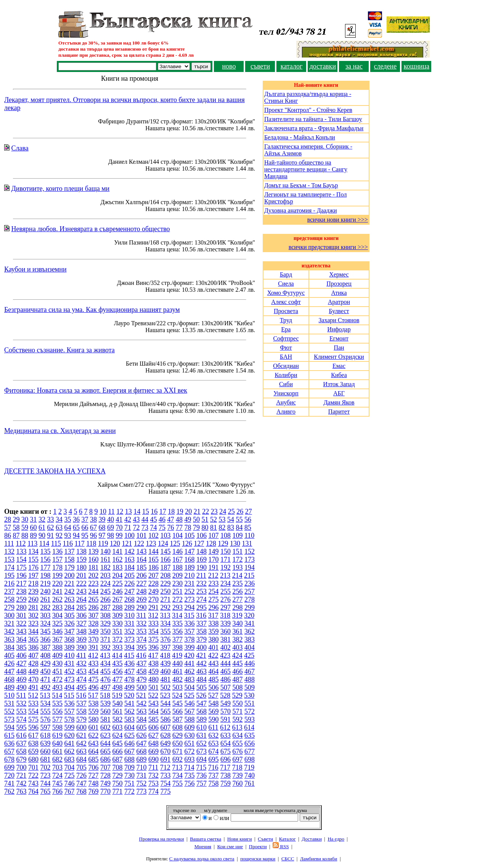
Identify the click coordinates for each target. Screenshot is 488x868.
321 (9, 623)
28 (8, 520)
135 (46, 551)
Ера (286, 329)
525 (189, 695)
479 (142, 679)
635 (250, 735)
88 (25, 536)
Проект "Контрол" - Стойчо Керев (308, 110)
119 (103, 543)
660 (46, 751)
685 (94, 759)
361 (238, 631)
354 (153, 631)
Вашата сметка (205, 839)
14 (137, 512)
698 (250, 759)
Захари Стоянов (339, 320)
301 (22, 615)
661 (57, 751)
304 (57, 615)
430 (57, 663)
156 (46, 559)
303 (46, 615)
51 (205, 520)
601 (94, 727)
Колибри (286, 375)
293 (177, 607)
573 (9, 719)
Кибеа (339, 375)
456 (118, 671)
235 (238, 583)
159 (81, 559)
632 (214, 735)
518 (105, 695)
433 (94, 663)
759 (226, 783)
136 (57, 551)
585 (153, 719)
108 (226, 536)
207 (153, 575)
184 (129, 567)
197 (33, 575)
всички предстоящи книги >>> (328, 247)
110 (249, 536)
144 (153, 551)
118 (91, 543)
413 (105, 655)
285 (81, 607)
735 (190, 775)
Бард (286, 274)
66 (85, 528)
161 (105, 559)
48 (179, 520)
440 (177, 663)
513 (45, 695)
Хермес (339, 274)
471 (46, 679)
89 (34, 536)
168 (190, 559)
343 (22, 631)
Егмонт (339, 338)
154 (22, 559)
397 (166, 647)
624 (118, 735)
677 (250, 751)
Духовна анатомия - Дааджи (301, 210)
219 (46, 583)
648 (153, 743)
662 (70, 751)
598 (57, 727)
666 (118, 751)
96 (93, 536)
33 (51, 520)
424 (237, 655)
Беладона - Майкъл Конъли (300, 137)
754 (166, 783)
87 (16, 536)
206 (142, 575)
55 (239, 520)
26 (240, 512)
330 (118, 623)
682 (57, 759)
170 (214, 559)
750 (118, 783)
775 (166, 791)
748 (94, 783)
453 (81, 671)
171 (226, 559)
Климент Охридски (339, 357)
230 (177, 583)
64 (68, 528)
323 (33, 623)
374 (142, 639)
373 (129, 639)
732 (153, 775)
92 (59, 536)
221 (70, 583)
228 (153, 583)
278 (250, 599)
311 (141, 615)
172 (238, 559)
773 (142, 791)
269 (142, 599)
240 (46, 591)
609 (190, 727)
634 (238, 735)
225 (118, 583)
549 (226, 703)
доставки (323, 66)
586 (166, 719)
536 (70, 703)
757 (201, 783)
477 (118, 679)
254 (214, 591)
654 (226, 743)
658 (22, 751)
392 (105, 647)
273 (190, 599)
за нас (354, 66)
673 (201, 751)
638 (33, 743)
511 (21, 695)
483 (190, 679)
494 (70, 687)
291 (153, 607)
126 (187, 543)
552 (9, 711)
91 (51, 536)
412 (93, 655)
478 (129, 679)
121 (127, 543)
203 (105, 575)
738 (226, 775)
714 (189, 767)
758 (214, 783)
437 (142, 663)
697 (238, 759)
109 (238, 536)
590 (214, 719)
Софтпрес (286, 338)
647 (142, 743)
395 (142, 647)
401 (214, 647)
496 (94, 687)
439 (166, 663)
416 (141, 655)
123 (151, 543)
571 (238, 711)
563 (142, 711)
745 (57, 783)
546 (190, 703)
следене (385, 66)
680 (33, 759)
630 (190, 735)
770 (105, 791)
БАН (286, 357)
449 (33, 671)
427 (22, 663)
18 (171, 512)
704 (70, 767)
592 (238, 719)
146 (177, 551)
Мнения (203, 846)
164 (142, 559)
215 (249, 575)
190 (201, 567)
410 (70, 655)
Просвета (286, 311)
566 (177, 711)
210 (190, 575)
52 (213, 520)
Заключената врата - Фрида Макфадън (314, 128)
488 (250, 679)
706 (94, 767)
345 (46, 631)
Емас (339, 366)
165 (153, 559)
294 (190, 607)
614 (249, 727)
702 (46, 767)
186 (153, 567)
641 (70, 743)
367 (57, 639)
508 (238, 687)
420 (189, 655)
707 (105, 767)
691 (166, 759)
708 (118, 767)
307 (94, 615)
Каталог (287, 839)
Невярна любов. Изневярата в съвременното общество (91, 229)
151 (238, 551)
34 (59, 520)
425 (249, 655)
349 (94, 631)
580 (94, 719)
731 (142, 775)
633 (226, 735)
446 (250, 663)
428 (33, 663)
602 (105, 727)
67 (93, 528)
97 (102, 536)
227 (142, 583)
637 (22, 743)
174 (9, 567)
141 (118, 551)
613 (237, 727)
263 (70, 599)
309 (118, 615)
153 (9, 559)
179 (70, 567)
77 (179, 528)
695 (214, 759)
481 (166, 679)
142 (129, 551)
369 (81, 639)
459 (153, 671)
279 (9, 607)
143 (142, 551)
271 (166, 599)
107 (214, 536)
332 (142, 623)
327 (81, 623)
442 (201, 663)
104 (177, 536)
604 (129, 727)
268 (129, 599)
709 (129, 767)
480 (153, 679)
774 (153, 791)
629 (177, 735)
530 (249, 695)
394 (129, 647)
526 (201, 695)
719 (249, 767)
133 (22, 551)
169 (201, 559)
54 (231, 520)
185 (142, 567)
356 (177, 631)
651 (190, 743)
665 (105, 751)
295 (201, 607)
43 (136, 520)
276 (226, 599)
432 (81, 663)
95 (85, 536)
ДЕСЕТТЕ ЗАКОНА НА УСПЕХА (55, 471)
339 (226, 623)
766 (57, 791)
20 (188, 512)
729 (118, 775)
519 (117, 695)
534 (46, 703)
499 (129, 687)
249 (153, 591)
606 (153, 727)
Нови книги (240, 839)
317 (213, 615)
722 (33, 775)
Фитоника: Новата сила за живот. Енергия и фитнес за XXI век (96, 390)
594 (9, 727)
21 (197, 512)
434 (105, 663)
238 (22, 591)
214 (237, 575)
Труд (286, 320)
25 (231, 512)
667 (129, 751)
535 (57, 703)
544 (166, 703)
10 (103, 512)
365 (33, 639)
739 (238, 775)
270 (153, 599)
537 (81, 703)
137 (70, 551)
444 (226, 663)
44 (145, 520)
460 (166, 671)
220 (57, 583)
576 (46, 719)
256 (238, 591)
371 (105, 639)
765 (46, 791)
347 (70, 631)
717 (225, 767)
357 (190, 631)
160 (94, 559)
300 (9, 615)
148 (201, 551)
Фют (286, 348)
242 (70, 591)
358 (201, 631)
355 (166, 631)
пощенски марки (258, 859)
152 (250, 551)
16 (154, 512)
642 (81, 743)
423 (225, 655)
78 (188, 528)
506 (214, 687)
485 (214, 679)
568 (201, 711)
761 (250, 783)
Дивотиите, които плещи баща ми (61, 189)
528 (225, 695)
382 (238, 639)
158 (70, 559)
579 (81, 719)
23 (214, 512)
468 (9, 679)
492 (46, 687)
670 (166, 751)
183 (118, 567)
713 (177, 767)
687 (118, 759)
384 (9, 647)
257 (250, 591)
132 (9, 551)
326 (70, 623)
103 (166, 536)
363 (9, 639)
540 (118, 703)
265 (94, 599)
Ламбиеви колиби (319, 859)
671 (177, 751)
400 (201, 647)
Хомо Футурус (286, 293)
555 (46, 711)
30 (25, 520)
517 (93, 695)
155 (33, 559)
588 (190, 719)
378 (190, 639)
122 (139, 543)
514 (57, 695)
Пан (339, 348)
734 (177, 775)
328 (94, 623)
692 (177, 759)
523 (165, 695)
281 (33, 607)
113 (32, 543)
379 (201, 639)
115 (56, 543)
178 (57, 567)
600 (81, 727)
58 (16, 528)
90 (42, 536)
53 (222, 520)
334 (166, 623)
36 (76, 520)
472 (57, 679)
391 (94, 647)
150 (226, 551)
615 (9, 735)
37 (85, 520)
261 (46, 599)
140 (105, 551)
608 (177, 727)
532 (22, 703)
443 (214, 663)
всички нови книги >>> (338, 220)
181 (94, 567)
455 (105, 671)
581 (105, 719)
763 (22, 791)
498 (118, 687)
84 (239, 528)
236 (250, 583)
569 (214, 711)
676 (238, 751)
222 (81, 583)
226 (129, 583)
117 (79, 543)
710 (142, 767)
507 (226, 687)
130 (235, 543)
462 (190, 671)
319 (237, 615)
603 (118, 727)
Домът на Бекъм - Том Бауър (301, 185)
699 (9, 767)
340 (238, 623)
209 (177, 575)
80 (205, 528)
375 (153, 639)
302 (33, 615)
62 (51, 528)
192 (226, 567)
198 (46, 575)
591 (226, 719)
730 (129, 775)
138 (81, 551)
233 (214, 583)
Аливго (286, 412)
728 (105, 775)
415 (129, 655)
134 (33, 551)
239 (33, 591)
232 (201, 583)
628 (166, 735)
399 (190, 647)
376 (166, 639)
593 (250, 719)
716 (213, 767)
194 (250, 567)
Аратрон (339, 302)
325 (57, 623)
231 (190, 583)
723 (46, 775)
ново (229, 66)
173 (250, 559)
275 (214, 599)
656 (250, 743)
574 (22, 719)
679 (22, 759)
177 (46, 567)
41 (119, 520)
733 (166, 775)
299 (250, 607)
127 (199, 543)
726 (81, 775)
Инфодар (339, 329)
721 (22, 775)
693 (190, 759)
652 (201, 743)
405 (9, 655)
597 (46, 727)
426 (9, 663)
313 (165, 615)
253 (201, 591)
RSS (281, 846)
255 (226, 591)
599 (70, 727)
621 (81, 735)
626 (142, 735)
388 (57, 647)
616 (22, 735)
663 (81, 751)
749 (105, 783)
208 (166, 575)
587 (177, 719)
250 (166, 591)
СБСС (288, 859)
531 (9, 703)
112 (21, 543)
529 (237, 695)
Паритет (339, 412)
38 (93, 520)
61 (42, 528)
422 (213, 655)
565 (166, 711)
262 (57, 599)
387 (46, 647)
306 (81, 615)
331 (129, 623)
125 (175, 543)
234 (226, 583)
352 (129, 631)
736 (201, 775)
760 (238, 783)
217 (22, 583)
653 (214, 743)
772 (129, 791)
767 (70, 791)
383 (250, 639)
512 (33, 695)
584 (142, 719)
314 (177, 615)
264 (81, 599)
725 (70, 775)
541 (129, 703)
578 (70, 719)
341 (250, 623)
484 (201, 679)
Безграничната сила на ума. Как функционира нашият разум (92, 310)
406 (22, 655)
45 (154, 520)
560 (105, 711)
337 (201, 623)
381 (226, 639)
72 (136, 528)
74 (154, 528)
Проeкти (258, 846)
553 (22, 711)
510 (9, 695)
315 (189, 615)
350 (105, 631)
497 (105, 687)
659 (33, 751)
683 (70, 759)
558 (81, 711)
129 (223, 543)
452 (70, 671)
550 (238, 703)
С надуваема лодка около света (202, 859)
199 (57, 575)
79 (196, 528)
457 (129, 671)
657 (9, 751)
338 (214, 623)
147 (190, 551)
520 (129, 695)
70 (119, 528)
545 (177, 703)
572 (250, 711)
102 (153, 536)
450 (46, 671)
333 (153, 623)
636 (9, 743)
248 (142, 591)
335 (177, 623)
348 (81, 631)
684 (81, 759)
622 (94, 735)
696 (226, 759)
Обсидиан (286, 366)
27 (249, 512)
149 (214, 551)
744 (46, 783)
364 (22, 639)
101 (142, 536)
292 (166, 607)
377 (177, 639)
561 (118, 711)
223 (94, 583)
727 (94, 775)
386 (33, 647)
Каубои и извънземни (35, 269)
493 (57, 687)
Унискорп (286, 393)
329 (105, 623)
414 (117, 655)
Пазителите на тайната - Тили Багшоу (313, 119)
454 (94, 671)
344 (33, 631)
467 (250, 671)
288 (118, 607)
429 (46, 663)
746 (70, 783)
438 (153, 663)
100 (129, 536)
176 (33, 567)
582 (118, 719)
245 (105, 591)
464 (214, 671)
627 (153, 735)
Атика (339, 293)
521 (141, 695)
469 (22, 679)
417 (153, 655)
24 (223, 512)
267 (118, 599)
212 (213, 575)
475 (94, 679)
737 (214, 775)
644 (105, 743)
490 (22, 687)
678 (9, 759)
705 (81, 767)
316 (201, 615)
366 (46, 639)
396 (153, 647)
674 (214, 751)
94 (76, 536)
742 (22, 783)
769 (94, 791)
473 (70, 679)
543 (153, 703)
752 (142, 783)
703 (57, 767)
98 (111, 536)
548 (214, 703)
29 (16, 520)
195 (9, 575)
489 (9, 687)
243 (81, 591)
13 (128, 512)
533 (33, 703)
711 (153, 767)
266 (105, 599)
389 (70, 647)
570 (226, 711)
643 (94, 743)
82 (222, 528)
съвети (260, 66)
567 (190, 711)
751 (129, 783)
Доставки (311, 839)
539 (105, 703)
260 (33, 599)
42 (128, 520)
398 (177, 647)
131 (247, 543)
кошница (417, 66)
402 (226, 647)
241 (57, 591)
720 (9, 775)
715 (201, 767)
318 (225, 615)
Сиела (286, 284)
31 (34, 520)
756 (190, 783)
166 (166, 559)
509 (250, 687)
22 (205, 512)
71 (128, 528)
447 (9, 671)
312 (153, 615)
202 (94, 575)
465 (226, 671)
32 (42, 520)
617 (33, 735)
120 (115, 543)
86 (8, 536)
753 (153, 783)
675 (226, 751)
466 (238, 671)
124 (163, 543)
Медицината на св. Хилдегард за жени (60, 431)
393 (118, 647)
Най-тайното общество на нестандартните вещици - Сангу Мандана (306, 169)
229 (166, 583)
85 (248, 528)
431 (70, 663)
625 (129, 735)
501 (153, 687)
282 (46, 607)
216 (9, 583)
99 (119, 536)
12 (120, 512)
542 (142, 703)
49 (188, 520)
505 (201, 687)
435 (118, 663)
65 (76, 528)
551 (250, 703)
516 (81, 695)
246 (118, 591)
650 (177, 743)
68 (102, 528)
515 (69, 695)
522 (153, 695)
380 (214, 639)
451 (57, 671)
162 (118, 559)
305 (70, 615)
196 (22, 575)
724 (57, 775)
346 (57, 631)
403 (238, 647)
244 (94, 591)
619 (57, 735)
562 (129, 711)
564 (153, 711)
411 (81, 655)
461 (177, 671)
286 (94, 607)
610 (201, 727)
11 (111, 512)
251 (177, 591)
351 (118, 631)
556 (57, 711)
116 (68, 543)
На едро (336, 839)
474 (81, 679)
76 (171, 528)
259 (22, 599)
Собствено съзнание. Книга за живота (59, 350)
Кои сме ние (230, 846)
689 (142, 759)
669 (153, 751)
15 (146, 512)
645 (118, 743)
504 (190, 687)
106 (201, 536)
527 (213, 695)
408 (46, 655)
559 (94, 711)
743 (33, 783)
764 (33, 791)
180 (81, 567)
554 (33, 711)
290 (142, 607)
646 (129, 743)
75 (162, 528)
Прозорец (339, 284)
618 (46, 735)
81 (213, 528)
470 (33, 679)
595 (22, 727)
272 (177, 599)
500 (142, 687)
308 (105, 615)
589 (201, 719)
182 (105, 567)
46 (162, 520)
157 (57, 559)
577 (57, 719)
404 (250, 647)
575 (33, 719)
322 (22, 623)
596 (33, 727)
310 (129, 615)
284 (70, 607)
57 (8, 528)
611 (213, 727)
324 (46, 623)
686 (105, 759)
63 (59, 528)
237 (9, 591)
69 (111, 528)
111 (9, 543)
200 (70, 575)
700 (22, 767)
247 (129, 591)
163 (129, 559)
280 (22, 607)
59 (25, 528)
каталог (292, 66)
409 (57, 655)
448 (22, 671)
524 (177, 695)
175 (22, 567)
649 (166, 743)
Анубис (286, 402)
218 (33, 583)
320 (249, 615)
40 (111, 520)
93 (68, 536)
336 (190, 623)
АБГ (339, 393)
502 (166, 687)
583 (129, 719)
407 (33, 655)
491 (33, 687)
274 (201, 599)
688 (129, 759)
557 (70, 711)
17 (163, 512)
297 (226, 607)
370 (94, 639)
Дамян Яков (339, 402)
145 (166, 551)
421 (201, 655)
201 (81, 575)
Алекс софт (286, 302)
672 (190, 751)
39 (102, 520)
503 (177, 687)
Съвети (265, 839)
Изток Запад (339, 384)
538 (94, 703)
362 (250, 631)
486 (226, 679)
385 (22, 647)
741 (9, 783)
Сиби (286, 384)
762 (9, 791)
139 (94, 551)
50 (196, 520)
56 (248, 520)
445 (238, 663)
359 (214, 631)
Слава (20, 148)
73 (145, 528)
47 (171, 520)
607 (166, 727)
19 (180, 512)
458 (142, 671)
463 (201, 671)
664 (94, 751)
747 (81, 783)
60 (34, 528)
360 (226, 631)
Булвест (339, 311)
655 (238, 743)
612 (225, 727)
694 (201, 759)
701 (33, 767)
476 (105, 679)
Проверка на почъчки (162, 839)
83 (231, 528)
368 (70, 639)
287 (105, 607)
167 (177, 559)
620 (70, 735)
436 (129, 663)
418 (165, 655)
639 (46, 743)
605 (142, 727)
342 (9, 631)
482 (177, 679)
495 (81, 687)
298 (238, 607)
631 (201, 735)
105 (190, 536)
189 (190, 567)
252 (190, 591)
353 (142, 631)
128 (211, 543)
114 (44, 543)
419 (177, 655)
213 (225, 575)
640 (57, 743)
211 (201, 575)
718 (237, 767)
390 (81, 647)
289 (129, 607)
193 (238, 567)
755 (177, 783)
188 (177, 567)
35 (68, 520)
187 (166, 567)
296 (214, 607)
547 (201, 703)
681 (46, 759)
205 (129, 575)
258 (9, 599)
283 (57, 607)
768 (81, 791)
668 (142, 751)
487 (238, 679)
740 (250, 775)
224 (105, 583)
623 (105, 735)
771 (118, 791)
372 (118, 639)
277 (238, 599)
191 (214, 567)
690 (153, 759)
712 (165, 767)
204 (118, 575)
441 (190, 663)
